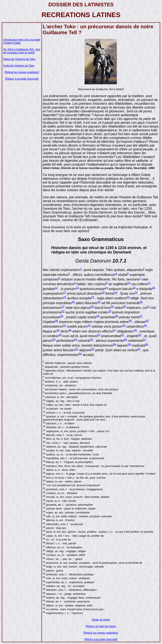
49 (60, 335)
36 (117, 316)
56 (126, 340)
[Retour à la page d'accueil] (22, 79)
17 (65, 292)
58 (114, 344)
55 (91, 340)
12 (56, 288)
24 (73, 302)
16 (153, 288)
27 (63, 307)
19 (116, 292)
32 (63, 311)
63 (139, 349)
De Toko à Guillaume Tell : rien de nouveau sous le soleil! (22, 51)
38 (56, 321)
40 (147, 321)
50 (99, 335)
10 (129, 283)
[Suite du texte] (101, 620)
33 (110, 311)
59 (129, 344)
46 (70, 330)
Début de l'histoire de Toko (19, 59)
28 (92, 307)
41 (64, 325)
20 (136, 292)
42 (89, 325)
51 (122, 335)
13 (77, 288)
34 (62, 316)
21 (65, 297)
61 (77, 349)
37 (141, 316)
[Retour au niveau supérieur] (22, 72)
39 (130, 321)
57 (145, 340)
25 (99, 302)
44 (145, 325)
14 (106, 288)
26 (141, 302)
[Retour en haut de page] (101, 626)
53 (54, 340)
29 (112, 307)
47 (114, 330)
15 (134, 288)
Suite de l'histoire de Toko (19, 66)
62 (93, 349)
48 (135, 330)
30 (124, 307)
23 (128, 297)
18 (103, 292)
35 (98, 316)
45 (58, 330)
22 (93, 297)
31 (148, 307)
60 (147, 344)
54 (75, 340)
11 (149, 283)
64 (80, 354)
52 (140, 335)
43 (124, 325)
